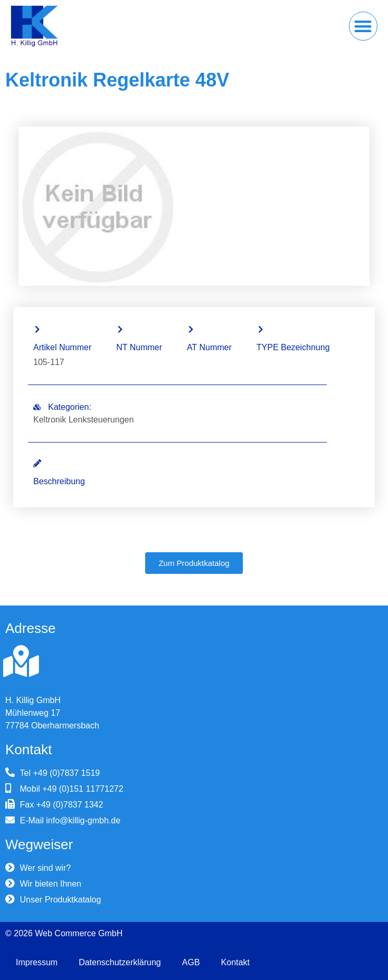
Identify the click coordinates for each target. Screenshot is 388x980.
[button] (363, 26)
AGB (191, 962)
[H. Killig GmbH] (21, 661)
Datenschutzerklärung (120, 962)
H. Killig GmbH (33, 700)
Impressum (37, 962)
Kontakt (235, 962)
